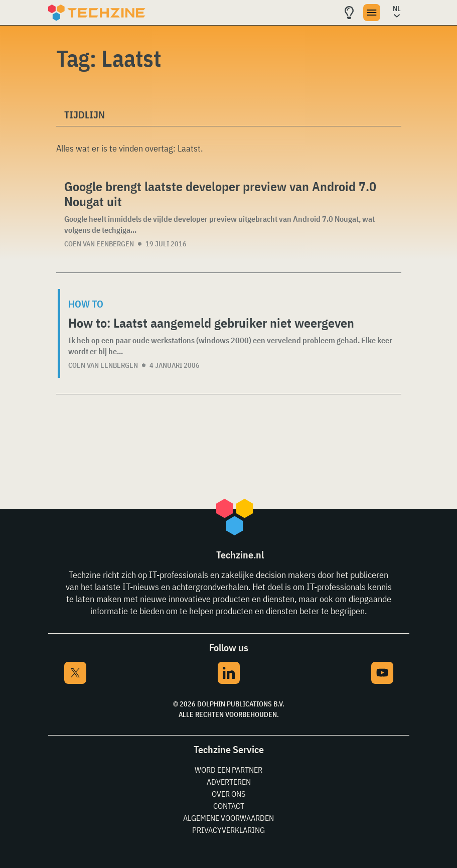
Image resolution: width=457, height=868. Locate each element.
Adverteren (229, 782)
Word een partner (228, 770)
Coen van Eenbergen (99, 244)
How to (86, 304)
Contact (229, 806)
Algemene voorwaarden (228, 818)
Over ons (228, 794)
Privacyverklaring (228, 830)
